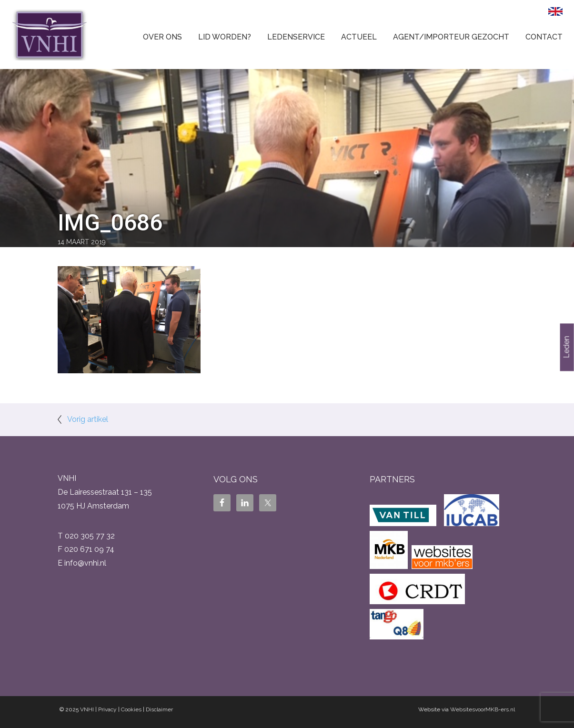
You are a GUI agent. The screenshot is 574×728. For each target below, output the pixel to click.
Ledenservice (296, 37)
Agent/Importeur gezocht (451, 37)
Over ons (162, 37)
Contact (544, 37)
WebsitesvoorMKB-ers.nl (483, 709)
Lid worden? (225, 37)
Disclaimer (159, 709)
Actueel (359, 37)
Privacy (107, 709)
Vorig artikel (88, 419)
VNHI (87, 709)
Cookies (131, 709)
